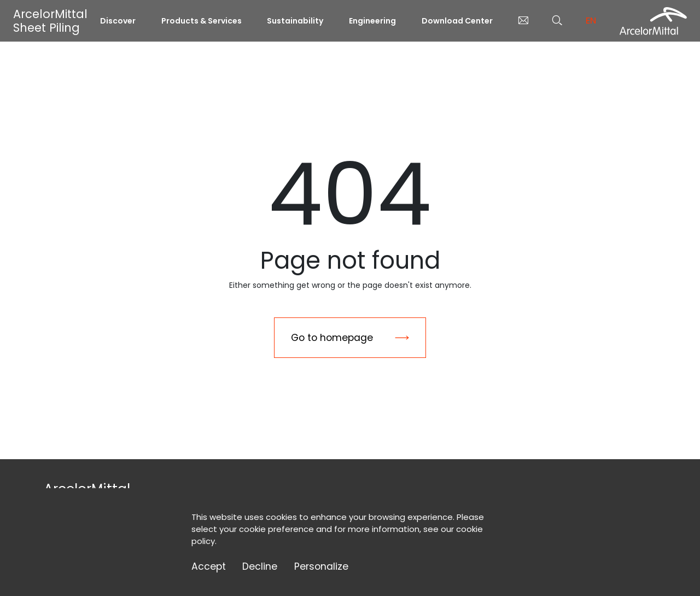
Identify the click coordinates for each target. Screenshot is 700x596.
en (591, 21)
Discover (118, 21)
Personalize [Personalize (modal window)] (321, 567)
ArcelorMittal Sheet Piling (50, 21)
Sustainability (295, 21)
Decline (260, 567)
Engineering (372, 21)
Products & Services (202, 21)
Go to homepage (332, 338)
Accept (209, 567)
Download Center (457, 21)
